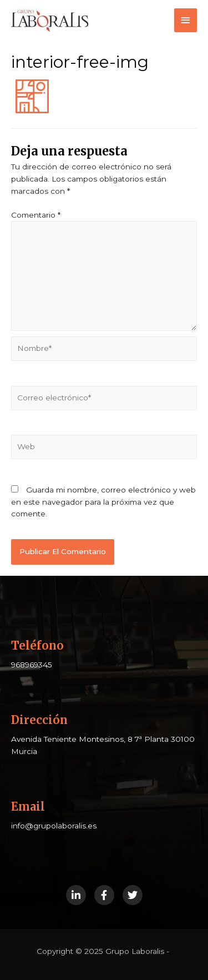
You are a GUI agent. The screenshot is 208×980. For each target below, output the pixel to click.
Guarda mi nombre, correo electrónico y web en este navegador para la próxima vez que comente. (103, 502)
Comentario (36, 215)
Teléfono (37, 645)
